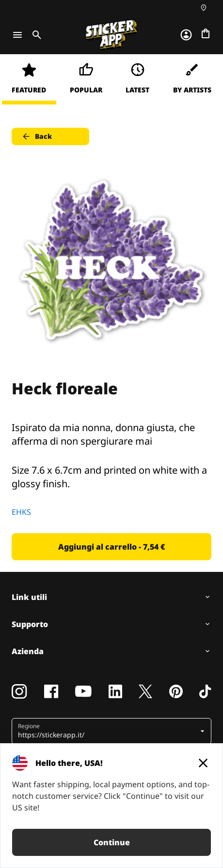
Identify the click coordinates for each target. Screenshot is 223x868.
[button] (108, 731)
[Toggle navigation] (17, 35)
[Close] (203, 763)
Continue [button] (112, 842)
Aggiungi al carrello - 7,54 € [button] (111, 547)
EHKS (21, 512)
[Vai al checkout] (206, 33)
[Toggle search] (35, 35)
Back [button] (37, 136)
